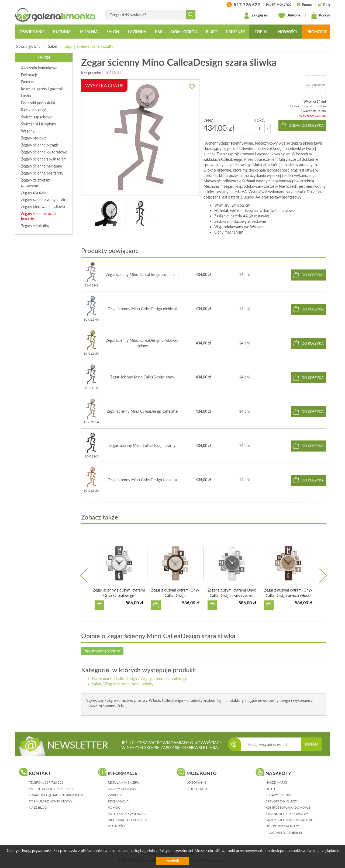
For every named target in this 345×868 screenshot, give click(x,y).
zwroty (115, 795)
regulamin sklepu (124, 782)
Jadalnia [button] (89, 32)
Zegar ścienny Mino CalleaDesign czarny (142, 445)
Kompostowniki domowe (288, 807)
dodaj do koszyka (306, 125)
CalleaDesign (126, 679)
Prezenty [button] (236, 32)
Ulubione (289, 16)
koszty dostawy (122, 789)
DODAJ (312, 744)
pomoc (114, 807)
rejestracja (197, 789)
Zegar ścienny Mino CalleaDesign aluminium (142, 274)
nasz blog (38, 807)
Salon (53, 46)
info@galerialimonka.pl (62, 795)
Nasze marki (102, 679)
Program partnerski (284, 833)
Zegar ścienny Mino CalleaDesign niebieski (142, 309)
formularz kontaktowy (51, 801)
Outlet (272, 789)
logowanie (196, 782)
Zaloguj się (256, 16)
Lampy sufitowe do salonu (289, 820)
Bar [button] (159, 32)
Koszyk (320, 16)
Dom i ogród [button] (184, 32)
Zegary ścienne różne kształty (89, 46)
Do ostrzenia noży (282, 826)
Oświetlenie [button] (32, 32)
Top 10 (261, 32)
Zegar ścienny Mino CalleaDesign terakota (142, 480)
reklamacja (118, 801)
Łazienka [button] (137, 32)
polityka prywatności (127, 814)
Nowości (287, 32)
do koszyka (313, 275)
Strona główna (28, 46)
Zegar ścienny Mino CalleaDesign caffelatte (142, 411)
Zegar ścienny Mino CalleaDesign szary (142, 377)
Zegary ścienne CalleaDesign (164, 679)
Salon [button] (113, 32)
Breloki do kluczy (282, 801)
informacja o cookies (127, 820)
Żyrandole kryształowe (287, 814)
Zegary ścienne (279, 795)
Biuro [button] (212, 32)
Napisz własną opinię (102, 651)
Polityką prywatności (176, 851)
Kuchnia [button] (62, 32)
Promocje (317, 32)
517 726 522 (54, 782)
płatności (116, 826)
